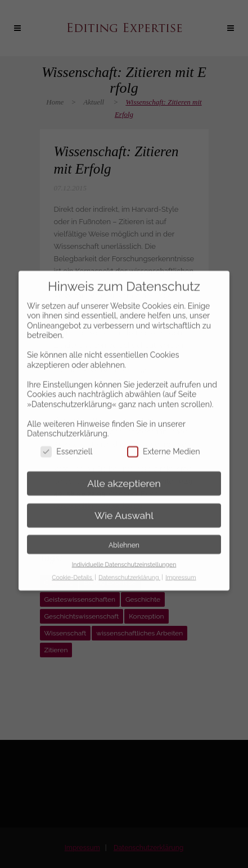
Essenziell (66, 442)
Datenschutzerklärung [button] (129, 567)
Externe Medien (164, 442)
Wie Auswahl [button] (124, 506)
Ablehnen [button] (124, 535)
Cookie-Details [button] (73, 567)
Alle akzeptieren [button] (124, 474)
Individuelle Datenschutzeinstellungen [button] (124, 555)
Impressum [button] (181, 567)
